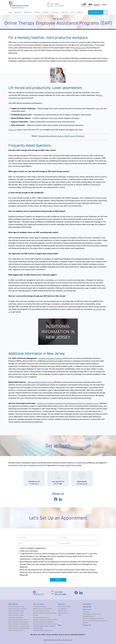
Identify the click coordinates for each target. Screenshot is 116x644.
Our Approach (62, 609)
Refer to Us (64, 12)
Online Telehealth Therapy (16, 611)
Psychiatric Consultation (16, 617)
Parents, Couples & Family (41, 611)
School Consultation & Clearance (43, 622)
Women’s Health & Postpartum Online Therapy (45, 614)
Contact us (12, 130)
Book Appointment (96, 12)
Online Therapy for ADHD (16, 615)
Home (10, 12)
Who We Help (28, 12)
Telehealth (46, 12)
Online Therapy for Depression (18, 609)
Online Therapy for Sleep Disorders (19, 628)
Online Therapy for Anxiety (16, 607)
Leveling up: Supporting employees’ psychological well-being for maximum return (68, 403)
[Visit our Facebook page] (56, 500)
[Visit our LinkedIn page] (60, 501)
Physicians (86, 612)
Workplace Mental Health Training (40, 382)
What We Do (18, 12)
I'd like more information (29, 551)
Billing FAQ (55, 12)
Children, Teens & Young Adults (43, 609)
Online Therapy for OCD (16, 630)
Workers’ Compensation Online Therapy (45, 620)
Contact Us (80, 12)
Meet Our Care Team (64, 607)
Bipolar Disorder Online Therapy (18, 622)
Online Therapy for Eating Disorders (19, 626)
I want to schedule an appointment (33, 548)
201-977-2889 (57, 6)
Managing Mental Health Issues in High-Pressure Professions (62, 136)
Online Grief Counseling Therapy (18, 620)
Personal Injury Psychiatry (41, 617)
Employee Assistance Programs (50, 358)
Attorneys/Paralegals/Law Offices (93, 618)
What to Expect (63, 611)
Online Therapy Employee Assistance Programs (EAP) (44, 627)
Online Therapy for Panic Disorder (19, 624)
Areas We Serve (63, 613)
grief (97, 108)
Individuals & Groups (40, 607)
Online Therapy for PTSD (16, 613)
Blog (72, 12)
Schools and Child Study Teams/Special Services (95, 622)
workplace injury (80, 48)
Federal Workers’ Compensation (43, 630)
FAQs (60, 615)
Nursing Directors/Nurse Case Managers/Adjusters (92, 615)
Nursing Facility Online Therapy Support (45, 624)
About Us (37, 12)
